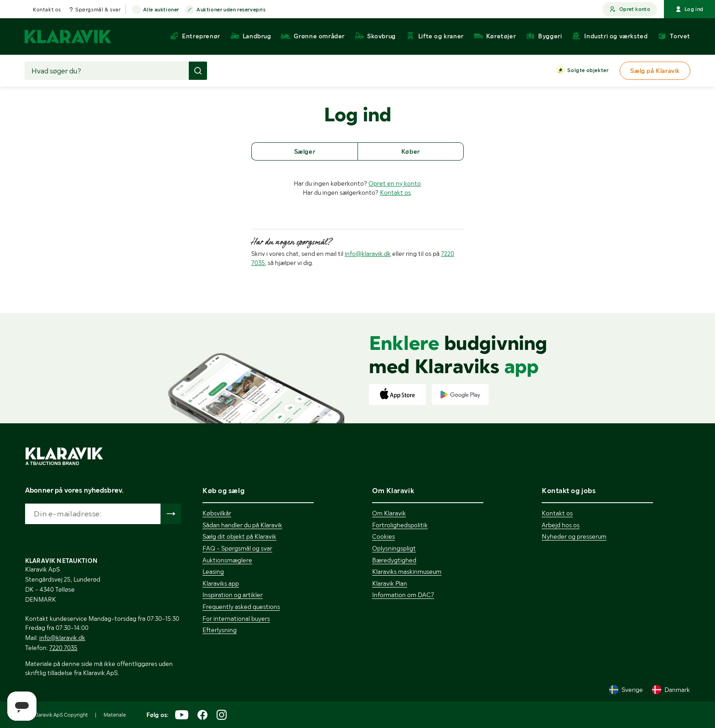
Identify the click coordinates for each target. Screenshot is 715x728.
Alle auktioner (161, 10)
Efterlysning (220, 630)
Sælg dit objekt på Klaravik (239, 536)
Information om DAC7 (403, 595)
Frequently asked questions (241, 607)
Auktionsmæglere (227, 560)
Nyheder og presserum (574, 536)
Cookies (383, 536)
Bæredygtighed (394, 560)
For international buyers (236, 619)
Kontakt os (47, 10)
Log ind (689, 9)
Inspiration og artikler (233, 595)
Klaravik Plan (390, 583)
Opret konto (630, 9)
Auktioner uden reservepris (231, 10)
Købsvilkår (217, 513)
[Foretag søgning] (198, 71)
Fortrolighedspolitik (400, 525)
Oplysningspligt (394, 548)
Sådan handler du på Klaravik (242, 525)
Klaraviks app (221, 583)
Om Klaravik (389, 513)
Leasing (213, 572)
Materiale (115, 715)
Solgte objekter (588, 71)
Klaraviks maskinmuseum (407, 572)
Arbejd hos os (561, 525)
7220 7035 (63, 648)
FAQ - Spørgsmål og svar (237, 548)
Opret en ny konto (395, 183)
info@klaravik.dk (368, 254)
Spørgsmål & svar (98, 10)
